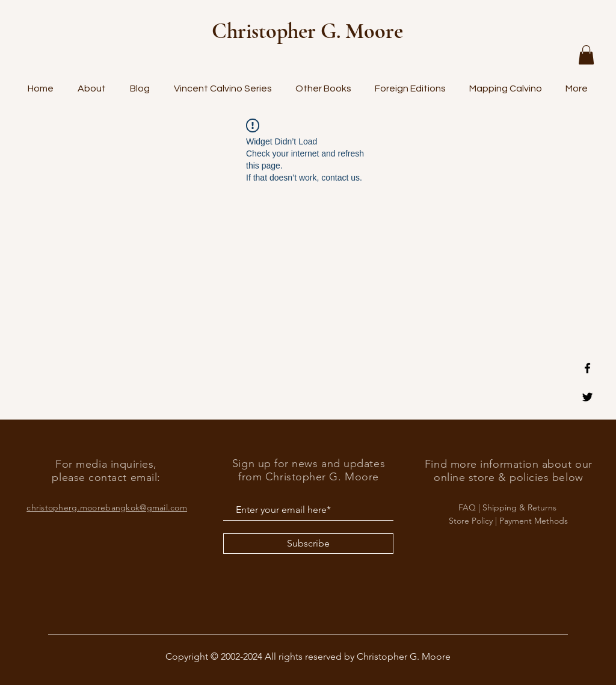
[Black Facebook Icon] (587, 368)
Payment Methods (534, 521)
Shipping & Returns (521, 507)
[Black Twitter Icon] (587, 397)
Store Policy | (474, 521)
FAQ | (470, 507)
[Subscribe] (308, 544)
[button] (586, 55)
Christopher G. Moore (307, 31)
